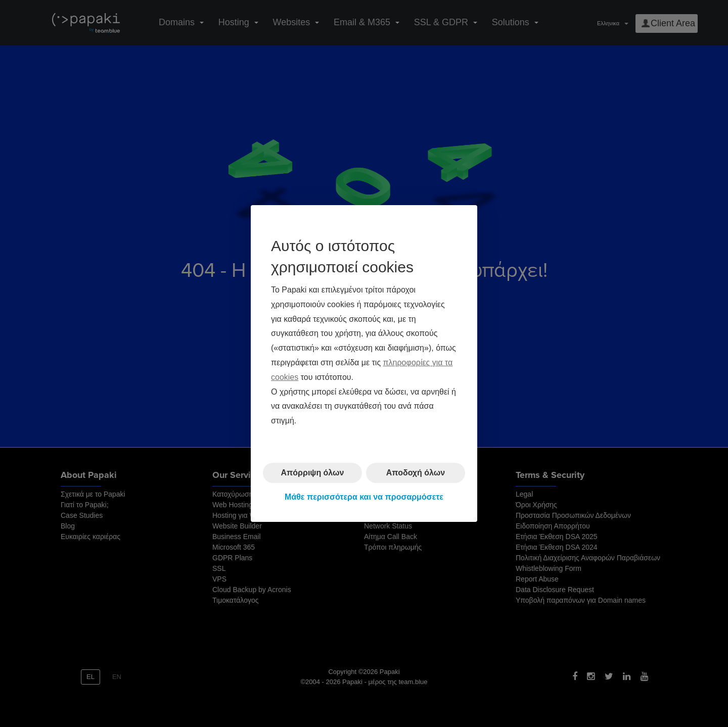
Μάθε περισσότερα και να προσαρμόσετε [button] (364, 497)
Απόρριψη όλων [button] (313, 473)
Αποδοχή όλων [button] (416, 473)
